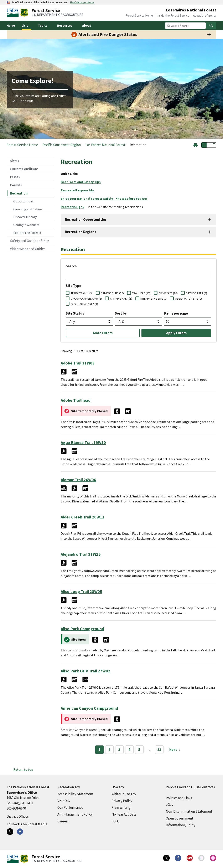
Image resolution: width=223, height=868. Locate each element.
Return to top (23, 769)
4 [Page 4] (129, 750)
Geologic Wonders (26, 225)
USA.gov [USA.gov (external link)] (118, 787)
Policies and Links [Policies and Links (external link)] (179, 798)
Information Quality (181, 825)
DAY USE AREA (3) (196, 293)
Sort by (121, 313)
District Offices (18, 816)
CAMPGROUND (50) (112, 293)
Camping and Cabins (28, 209)
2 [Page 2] (109, 750)
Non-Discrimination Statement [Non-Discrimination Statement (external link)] (189, 811)
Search (71, 266)
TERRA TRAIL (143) (82, 293)
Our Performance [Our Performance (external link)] (70, 807)
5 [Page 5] (139, 750)
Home (11, 25)
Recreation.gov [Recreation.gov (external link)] (69, 787)
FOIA (115, 821)
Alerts (14, 161)
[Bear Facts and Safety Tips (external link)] (82, 182)
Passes (15, 177)
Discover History (25, 217)
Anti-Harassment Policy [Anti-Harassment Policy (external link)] (75, 814)
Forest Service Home (139, 15)
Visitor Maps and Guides (28, 249)
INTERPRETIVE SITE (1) (154, 299)
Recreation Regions (81, 232)
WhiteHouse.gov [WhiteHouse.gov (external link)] (124, 794)
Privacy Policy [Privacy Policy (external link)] (122, 801)
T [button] (204, 145)
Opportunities (24, 201)
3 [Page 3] (119, 750)
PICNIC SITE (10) (168, 293)
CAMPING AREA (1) (121, 299)
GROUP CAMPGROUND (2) (86, 299)
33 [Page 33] (159, 750)
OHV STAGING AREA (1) (84, 304)
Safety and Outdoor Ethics (30, 241)
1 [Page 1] (99, 750)
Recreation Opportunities (86, 219)
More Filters (103, 333)
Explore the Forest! (27, 233)
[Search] (211, 26)
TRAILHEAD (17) (141, 293)
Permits (16, 185)
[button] (196, 145)
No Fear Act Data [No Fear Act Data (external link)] (124, 814)
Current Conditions (24, 169)
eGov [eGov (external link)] (170, 805)
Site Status (75, 313)
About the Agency (205, 15)
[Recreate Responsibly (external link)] (79, 190)
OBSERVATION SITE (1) (188, 299)
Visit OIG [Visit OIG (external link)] (64, 801)
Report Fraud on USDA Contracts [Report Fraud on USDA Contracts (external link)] (190, 787)
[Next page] (176, 750)
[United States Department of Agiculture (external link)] (14, 13)
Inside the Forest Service (173, 15)
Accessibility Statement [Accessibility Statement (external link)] (75, 794)
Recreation (19, 193)
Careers (63, 821)
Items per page (176, 313)
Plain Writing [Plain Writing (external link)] (121, 807)
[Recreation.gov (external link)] (74, 207)
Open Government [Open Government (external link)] (180, 818)
